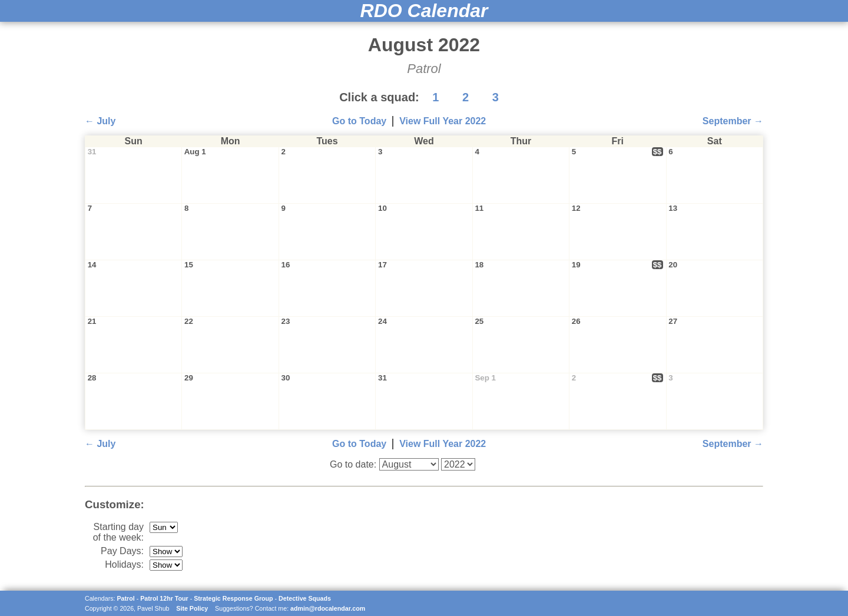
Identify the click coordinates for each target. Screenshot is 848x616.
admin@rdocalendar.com (328, 608)
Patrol (126, 598)
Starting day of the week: (118, 532)
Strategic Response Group (233, 598)
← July (100, 121)
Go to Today (359, 121)
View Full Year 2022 (443, 121)
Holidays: (124, 564)
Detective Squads (305, 598)
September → (733, 121)
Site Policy (192, 608)
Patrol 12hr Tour (164, 598)
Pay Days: (122, 551)
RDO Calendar (424, 11)
